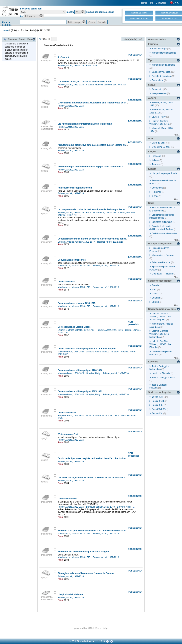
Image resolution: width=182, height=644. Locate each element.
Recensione (158, 80)
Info (151, 3)
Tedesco (156, 164)
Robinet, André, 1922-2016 (71, 66)
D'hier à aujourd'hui (68, 434)
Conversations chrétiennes (72, 260)
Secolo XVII (158, 397)
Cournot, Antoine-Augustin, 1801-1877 (76, 242)
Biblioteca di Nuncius (162, 222)
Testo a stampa (159, 49)
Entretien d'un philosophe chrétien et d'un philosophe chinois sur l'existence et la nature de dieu (108, 531)
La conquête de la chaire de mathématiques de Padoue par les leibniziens (96, 209)
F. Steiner (156, 192)
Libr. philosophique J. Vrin (164, 173)
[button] (80, 12)
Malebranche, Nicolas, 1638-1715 (74, 266)
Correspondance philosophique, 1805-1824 (80, 391)
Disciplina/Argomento (161, 243)
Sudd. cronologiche (159, 392)
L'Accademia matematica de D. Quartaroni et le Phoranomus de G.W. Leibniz (97, 103)
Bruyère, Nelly (94, 373)
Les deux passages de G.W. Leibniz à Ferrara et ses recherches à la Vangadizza (99, 478)
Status (152, 85)
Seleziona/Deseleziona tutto (58, 45)
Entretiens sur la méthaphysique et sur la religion (83, 552)
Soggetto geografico (160, 281)
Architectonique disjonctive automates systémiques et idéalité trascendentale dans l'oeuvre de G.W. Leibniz (114, 145)
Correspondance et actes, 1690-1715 (76, 303)
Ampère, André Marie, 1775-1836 (103, 352)
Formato (153, 44)
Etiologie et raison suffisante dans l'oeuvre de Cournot (86, 573)
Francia (155, 285)
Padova (156, 294)
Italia (154, 290)
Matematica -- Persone (163, 255)
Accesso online (157, 39)
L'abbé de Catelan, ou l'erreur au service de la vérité (85, 82)
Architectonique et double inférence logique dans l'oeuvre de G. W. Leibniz (96, 167)
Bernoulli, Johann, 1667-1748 (101, 507)
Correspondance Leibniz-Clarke (74, 327)
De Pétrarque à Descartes (164, 233)
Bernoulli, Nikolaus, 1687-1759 (101, 213)
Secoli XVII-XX (159, 409)
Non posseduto (159, 93)
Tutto (44, 39)
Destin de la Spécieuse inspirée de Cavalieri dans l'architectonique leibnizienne (99, 458)
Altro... (177, 135)
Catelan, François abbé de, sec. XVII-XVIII (107, 85)
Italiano (155, 160)
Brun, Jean (92, 66)
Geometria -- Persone (162, 274)
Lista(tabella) (133, 39)
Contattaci (161, 3)
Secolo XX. (157, 413)
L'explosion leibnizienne (70, 594)
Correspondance (66, 282)
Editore (152, 169)
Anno (151, 138)
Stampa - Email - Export (19, 39)
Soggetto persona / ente (162, 309)
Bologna (156, 298)
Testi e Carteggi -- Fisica (164, 378)
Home (144, 3)
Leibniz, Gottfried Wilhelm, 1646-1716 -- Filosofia (160, 344)
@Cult (91, 628)
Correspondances (67, 413)
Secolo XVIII (158, 401)
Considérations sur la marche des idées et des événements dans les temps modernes (102, 239)
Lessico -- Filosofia (161, 373)
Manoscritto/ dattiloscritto (164, 53)
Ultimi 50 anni (158, 143)
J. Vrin (155, 196)
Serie (151, 203)
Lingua (152, 151)
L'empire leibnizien (67, 499)
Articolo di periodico (161, 76)
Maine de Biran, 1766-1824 (71, 352)
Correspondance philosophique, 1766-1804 (80, 370)
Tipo (151, 60)
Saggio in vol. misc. (161, 72)
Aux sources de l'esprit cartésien (75, 188)
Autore (152, 98)
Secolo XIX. (158, 405)
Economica (157, 188)
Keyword (153, 362)
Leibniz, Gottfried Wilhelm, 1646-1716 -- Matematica (160, 334)
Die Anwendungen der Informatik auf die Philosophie (85, 124)
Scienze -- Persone (161, 262)
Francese (156, 156)
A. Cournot (63, 57)
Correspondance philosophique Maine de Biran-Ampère (87, 349)
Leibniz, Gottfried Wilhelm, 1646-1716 (76, 330)
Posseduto (157, 89)
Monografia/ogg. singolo (163, 65)
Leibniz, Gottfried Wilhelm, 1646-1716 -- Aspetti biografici (160, 317)
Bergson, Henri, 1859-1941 (71, 416)
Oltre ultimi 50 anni (161, 147)
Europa (155, 302)
